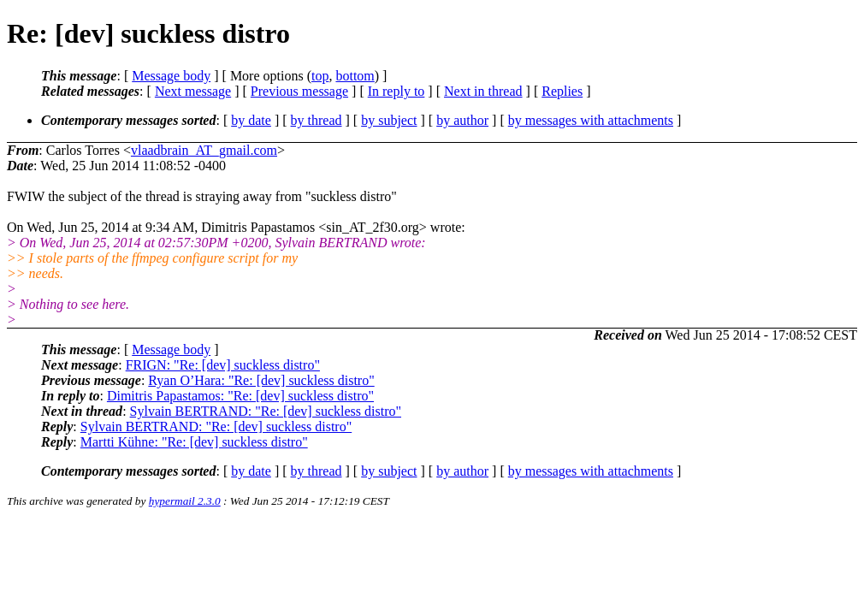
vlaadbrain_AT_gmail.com (204, 150)
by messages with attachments (591, 120)
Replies (562, 91)
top (320, 76)
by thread (317, 120)
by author (462, 120)
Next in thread (483, 91)
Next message (193, 91)
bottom (355, 76)
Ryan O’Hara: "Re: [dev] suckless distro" (261, 380)
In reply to (396, 91)
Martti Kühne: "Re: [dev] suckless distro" (194, 442)
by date (251, 120)
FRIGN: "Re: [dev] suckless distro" (223, 365)
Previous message (299, 91)
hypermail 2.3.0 (185, 501)
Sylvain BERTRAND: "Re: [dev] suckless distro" (266, 411)
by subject (389, 120)
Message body (171, 76)
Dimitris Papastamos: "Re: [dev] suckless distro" (240, 396)
